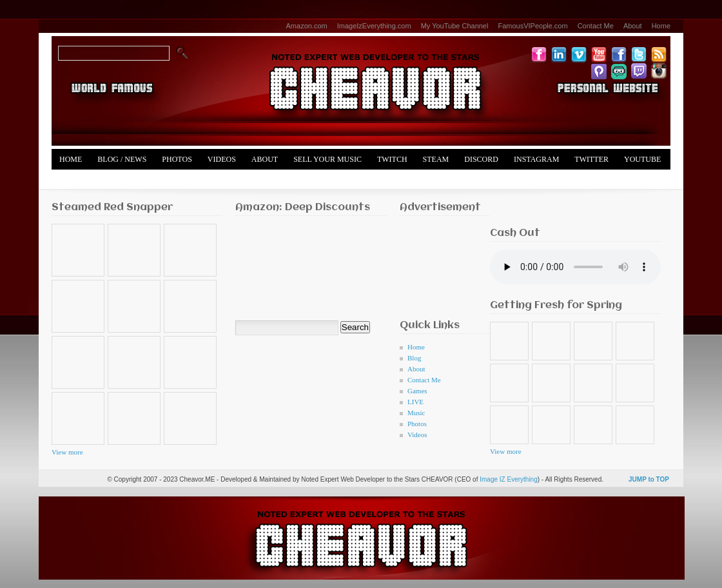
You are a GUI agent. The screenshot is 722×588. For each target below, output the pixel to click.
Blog (414, 358)
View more (67, 452)
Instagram (536, 159)
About (633, 26)
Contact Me (596, 26)
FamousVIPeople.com (532, 26)
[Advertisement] (440, 264)
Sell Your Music (327, 159)
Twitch (392, 159)
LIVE (415, 402)
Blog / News (122, 159)
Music (416, 413)
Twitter (591, 159)
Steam (436, 159)
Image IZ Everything (508, 479)
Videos (222, 159)
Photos (177, 159)
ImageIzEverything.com (374, 26)
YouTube (642, 159)
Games (417, 391)
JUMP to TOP (649, 479)
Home (661, 26)
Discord (481, 159)
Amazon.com (307, 26)
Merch (73, 180)
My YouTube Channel (455, 26)
